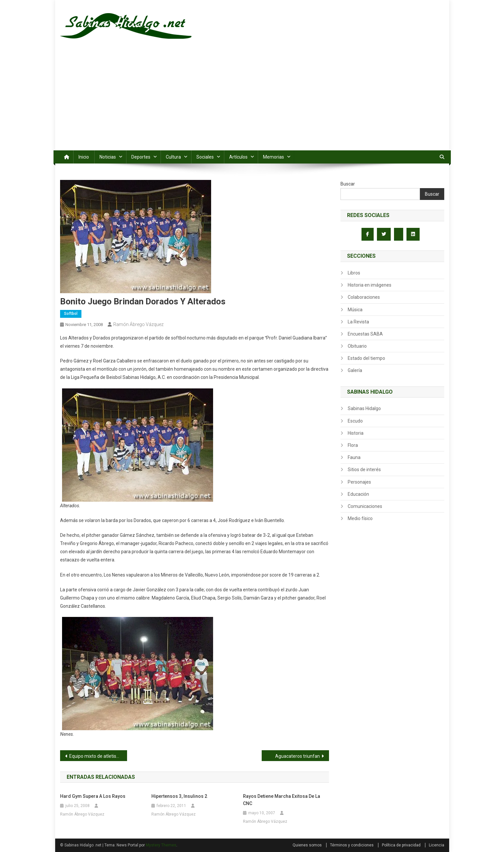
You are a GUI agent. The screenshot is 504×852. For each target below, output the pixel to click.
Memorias (274, 157)
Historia (356, 433)
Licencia (437, 845)
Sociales (205, 157)
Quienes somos (307, 845)
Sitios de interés (364, 470)
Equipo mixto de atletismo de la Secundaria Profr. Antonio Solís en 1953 (98, 756)
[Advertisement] (252, 101)
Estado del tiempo (366, 358)
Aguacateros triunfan (297, 756)
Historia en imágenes (370, 285)
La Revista (358, 322)
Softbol (71, 314)
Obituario (357, 346)
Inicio (84, 157)
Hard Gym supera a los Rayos (93, 796)
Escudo (355, 421)
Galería (355, 370)
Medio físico (360, 518)
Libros (354, 273)
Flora (353, 445)
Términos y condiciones (352, 845)
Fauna (354, 457)
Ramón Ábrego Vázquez (138, 324)
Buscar (348, 184)
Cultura (173, 157)
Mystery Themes (161, 845)
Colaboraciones (364, 297)
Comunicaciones (365, 506)
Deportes (141, 157)
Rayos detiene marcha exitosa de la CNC (282, 800)
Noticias (108, 157)
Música (355, 310)
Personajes (359, 482)
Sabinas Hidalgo (364, 408)
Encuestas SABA (365, 334)
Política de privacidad (401, 845)
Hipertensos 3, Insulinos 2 (179, 796)
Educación (358, 494)
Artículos (238, 157)
